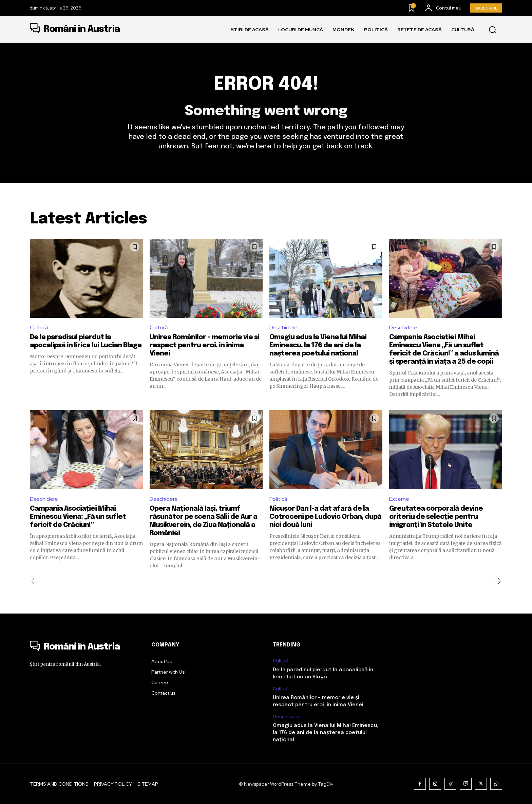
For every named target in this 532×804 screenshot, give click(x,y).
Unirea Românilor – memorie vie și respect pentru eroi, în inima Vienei (204, 345)
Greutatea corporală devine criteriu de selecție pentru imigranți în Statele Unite (436, 517)
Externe (399, 499)
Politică (278, 499)
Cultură (39, 327)
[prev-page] (35, 581)
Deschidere (283, 327)
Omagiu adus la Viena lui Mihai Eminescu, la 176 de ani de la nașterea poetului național (318, 345)
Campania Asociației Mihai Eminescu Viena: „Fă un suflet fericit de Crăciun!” (78, 517)
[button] (492, 30)
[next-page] (497, 581)
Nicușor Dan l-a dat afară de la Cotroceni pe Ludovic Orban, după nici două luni (325, 517)
